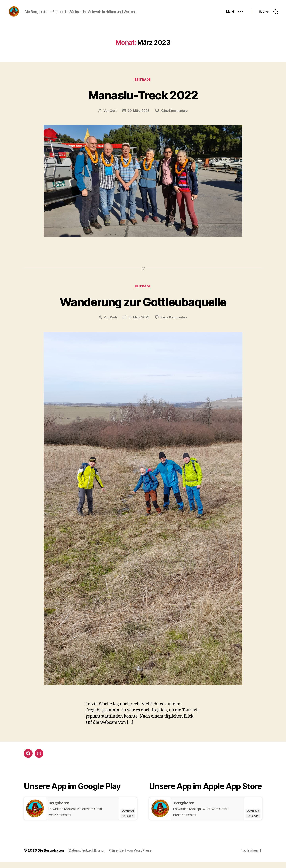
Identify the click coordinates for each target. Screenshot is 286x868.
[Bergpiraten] (35, 815)
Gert (113, 117)
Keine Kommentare (174, 117)
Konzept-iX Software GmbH (209, 815)
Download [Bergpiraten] (128, 817)
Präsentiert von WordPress (131, 857)
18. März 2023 (138, 324)
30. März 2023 (138, 117)
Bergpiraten (59, 809)
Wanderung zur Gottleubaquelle (143, 308)
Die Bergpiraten (51, 857)
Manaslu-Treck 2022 (143, 101)
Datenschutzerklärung (87, 857)
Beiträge (143, 86)
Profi (113, 324)
